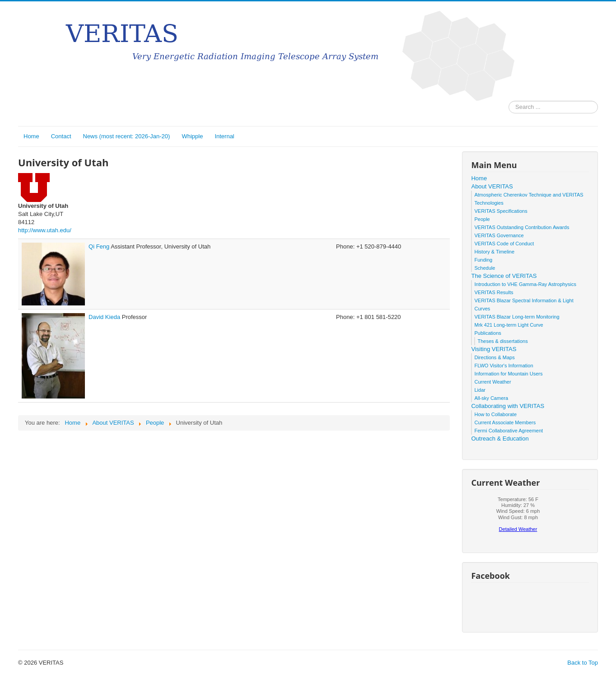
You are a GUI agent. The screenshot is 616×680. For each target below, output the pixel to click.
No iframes (518, 517)
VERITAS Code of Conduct (504, 244)
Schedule (485, 268)
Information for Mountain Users (508, 374)
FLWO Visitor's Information (504, 366)
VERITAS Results (494, 292)
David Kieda (105, 317)
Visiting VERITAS (494, 349)
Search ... (509, 101)
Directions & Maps (494, 357)
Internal (224, 136)
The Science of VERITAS (504, 276)
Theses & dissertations (502, 341)
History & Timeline (494, 252)
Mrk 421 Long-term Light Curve (509, 325)
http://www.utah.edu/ (45, 230)
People (482, 219)
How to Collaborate (495, 414)
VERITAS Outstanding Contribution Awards (522, 227)
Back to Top (583, 663)
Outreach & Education (500, 438)
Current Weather (492, 382)
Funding (483, 260)
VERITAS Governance (499, 235)
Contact (61, 136)
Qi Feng (100, 246)
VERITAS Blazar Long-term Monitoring (517, 317)
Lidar (480, 390)
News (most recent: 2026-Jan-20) (127, 136)
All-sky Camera (491, 398)
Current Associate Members (505, 422)
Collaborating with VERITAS (508, 406)
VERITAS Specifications (501, 211)
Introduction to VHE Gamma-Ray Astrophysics (525, 284)
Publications (488, 333)
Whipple (192, 136)
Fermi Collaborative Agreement (509, 431)
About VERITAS (492, 186)
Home (31, 136)
